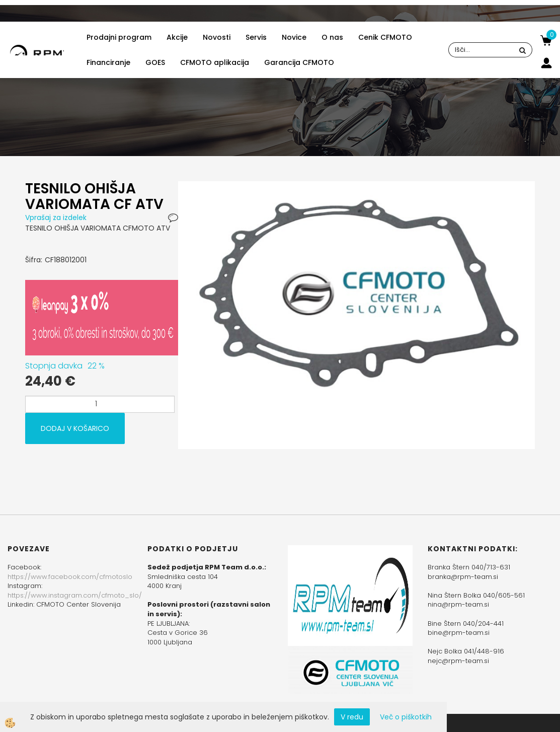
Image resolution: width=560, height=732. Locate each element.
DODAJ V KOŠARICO (75, 428)
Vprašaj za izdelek (56, 217)
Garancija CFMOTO (299, 62)
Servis (256, 37)
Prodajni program (119, 37)
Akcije (177, 37)
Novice (294, 37)
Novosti (217, 37)
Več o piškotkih (406, 717)
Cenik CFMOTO (385, 37)
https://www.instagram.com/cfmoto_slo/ (75, 595)
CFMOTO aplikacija (215, 62)
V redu (352, 717)
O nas (332, 37)
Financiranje (108, 62)
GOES (155, 62)
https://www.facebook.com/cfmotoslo (70, 577)
